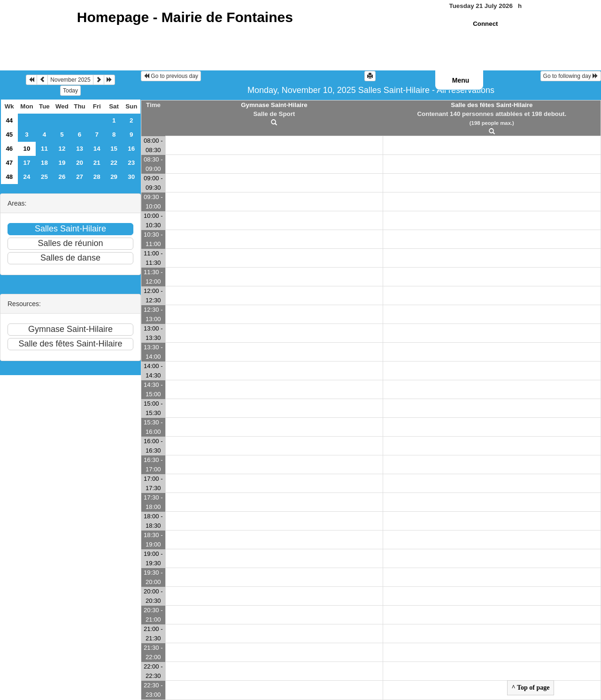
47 (9, 163)
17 (27, 163)
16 (131, 149)
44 (9, 120)
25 (44, 177)
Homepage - (185, 17)
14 (97, 149)
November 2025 (70, 80)
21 (97, 163)
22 (114, 163)
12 (62, 149)
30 (131, 177)
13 (80, 149)
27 (80, 177)
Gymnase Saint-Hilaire (274, 105)
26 (62, 177)
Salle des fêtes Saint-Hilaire (492, 105)
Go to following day (571, 76)
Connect (485, 24)
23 (131, 163)
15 (114, 149)
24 (27, 177)
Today (70, 91)
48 (9, 177)
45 (9, 135)
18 (44, 163)
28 (97, 177)
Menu (461, 80)
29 (114, 177)
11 (44, 149)
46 (9, 149)
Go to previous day (171, 76)
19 (62, 163)
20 (80, 163)
